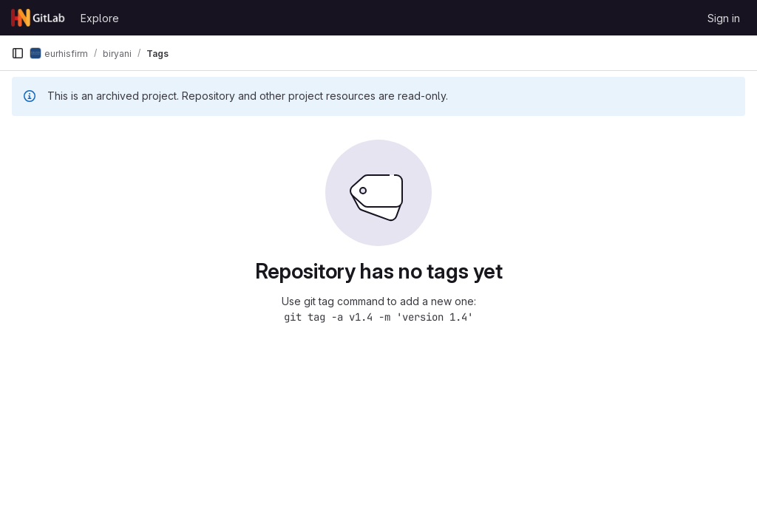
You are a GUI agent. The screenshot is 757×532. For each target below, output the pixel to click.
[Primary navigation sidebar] (18, 53)
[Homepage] (38, 18)
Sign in (724, 18)
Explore (100, 18)
